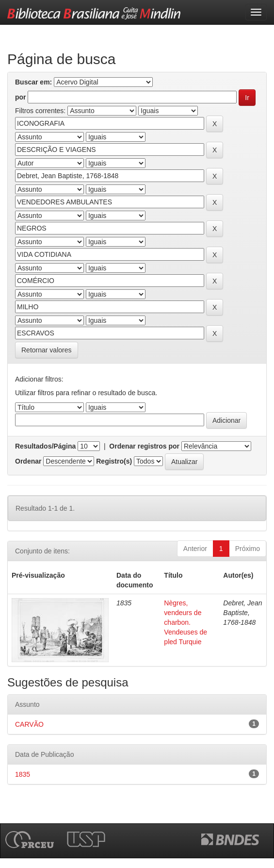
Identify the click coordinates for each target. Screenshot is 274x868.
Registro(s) (114, 461)
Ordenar (28, 461)
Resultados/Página (45, 446)
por (21, 97)
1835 (23, 774)
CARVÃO (29, 724)
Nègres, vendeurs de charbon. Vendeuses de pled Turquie (185, 622)
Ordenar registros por (144, 446)
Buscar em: (33, 82)
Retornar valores (47, 350)
